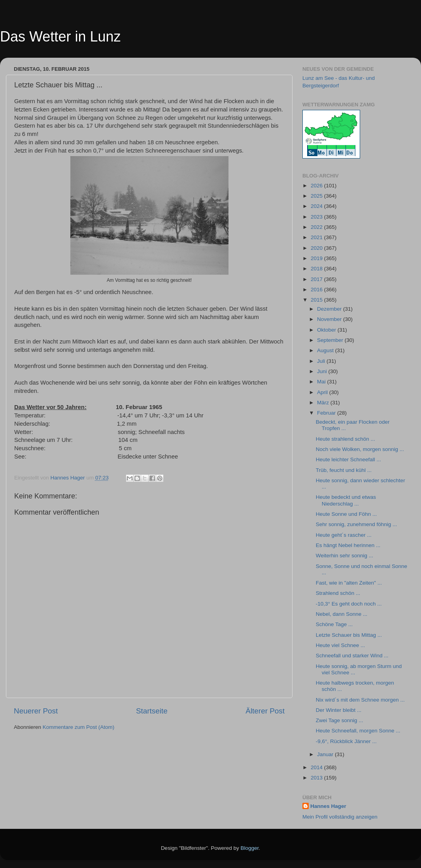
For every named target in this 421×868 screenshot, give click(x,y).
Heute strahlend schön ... (345, 439)
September (331, 340)
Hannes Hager (328, 806)
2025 (317, 196)
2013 (317, 778)
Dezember (330, 309)
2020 (317, 248)
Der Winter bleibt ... (339, 710)
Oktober (327, 330)
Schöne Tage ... (334, 624)
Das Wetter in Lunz (60, 37)
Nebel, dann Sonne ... (342, 614)
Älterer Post (265, 711)
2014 (317, 767)
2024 (317, 206)
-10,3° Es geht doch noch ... (349, 604)
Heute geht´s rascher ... (344, 535)
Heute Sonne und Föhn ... (346, 514)
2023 (317, 217)
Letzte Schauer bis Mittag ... (349, 635)
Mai (322, 382)
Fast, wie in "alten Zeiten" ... (349, 583)
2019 (317, 258)
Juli (322, 361)
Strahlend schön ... (338, 593)
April (323, 392)
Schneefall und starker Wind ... (352, 656)
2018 (317, 269)
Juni (323, 371)
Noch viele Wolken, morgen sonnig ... (360, 449)
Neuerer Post (36, 711)
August (326, 350)
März (324, 403)
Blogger (250, 848)
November (330, 319)
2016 (317, 290)
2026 (317, 186)
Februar (327, 413)
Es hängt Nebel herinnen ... (348, 545)
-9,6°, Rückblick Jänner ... (346, 741)
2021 (317, 237)
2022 (317, 227)
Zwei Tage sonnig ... (340, 720)
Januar (326, 754)
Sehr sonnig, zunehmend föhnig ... (357, 524)
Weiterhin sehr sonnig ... (345, 556)
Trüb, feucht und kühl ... (344, 470)
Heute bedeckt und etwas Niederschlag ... (346, 500)
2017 (317, 279)
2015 (317, 300)
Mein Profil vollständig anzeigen (340, 817)
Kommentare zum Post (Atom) (79, 727)
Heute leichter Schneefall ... (348, 459)
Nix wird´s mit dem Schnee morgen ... (360, 700)
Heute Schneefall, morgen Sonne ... (358, 731)
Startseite (152, 711)
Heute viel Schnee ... (341, 645)
